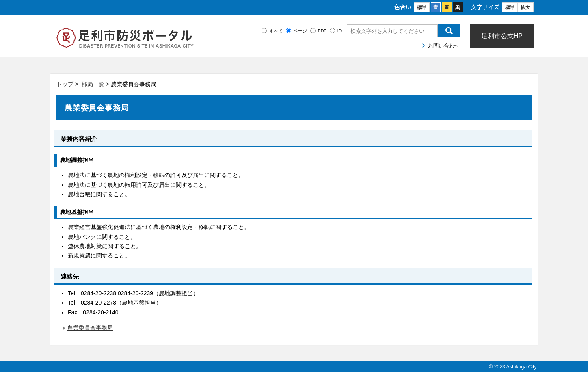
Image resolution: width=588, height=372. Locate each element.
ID (340, 31)
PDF (322, 31)
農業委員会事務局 (90, 328)
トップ (65, 84)
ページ (300, 31)
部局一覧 (93, 84)
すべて (276, 31)
